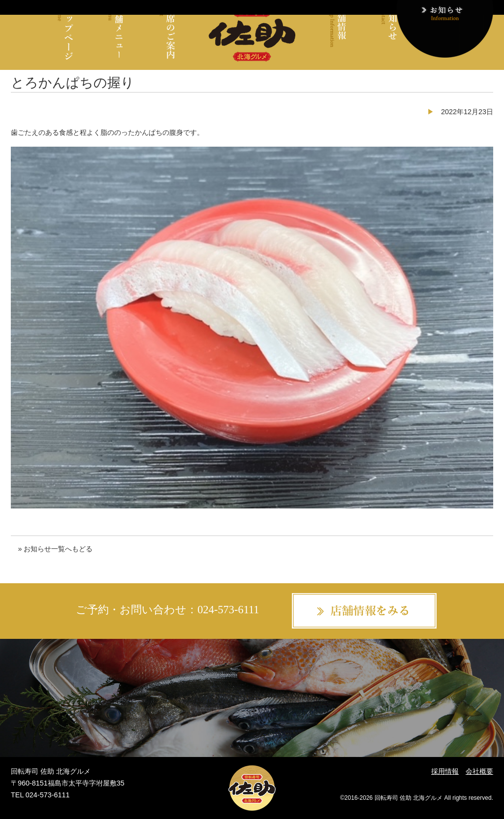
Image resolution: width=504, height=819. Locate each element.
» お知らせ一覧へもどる (55, 549)
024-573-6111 (228, 610)
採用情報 (445, 771)
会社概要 (479, 771)
